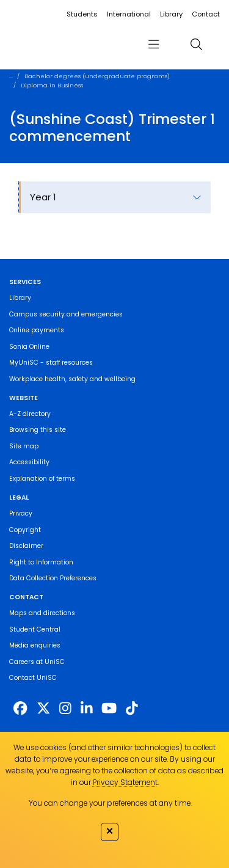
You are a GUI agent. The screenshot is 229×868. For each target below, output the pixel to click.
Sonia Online (29, 347)
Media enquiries (35, 645)
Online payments (37, 330)
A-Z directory (30, 414)
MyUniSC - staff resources (51, 363)
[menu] (153, 44)
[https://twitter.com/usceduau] (43, 709)
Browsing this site (38, 430)
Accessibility (29, 462)
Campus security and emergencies (66, 314)
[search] (196, 44)
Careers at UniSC (37, 662)
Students (82, 14)
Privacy (21, 513)
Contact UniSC (33, 678)
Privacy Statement (125, 782)
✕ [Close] (110, 831)
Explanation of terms (42, 479)
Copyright (25, 530)
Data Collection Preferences (53, 578)
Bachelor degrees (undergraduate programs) (97, 76)
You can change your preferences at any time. (110, 803)
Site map (24, 446)
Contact (206, 14)
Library (171, 14)
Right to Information (41, 562)
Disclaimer (26, 546)
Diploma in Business (52, 85)
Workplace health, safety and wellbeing (72, 379)
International (129, 14)
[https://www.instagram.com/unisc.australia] (65, 709)
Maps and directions (42, 613)
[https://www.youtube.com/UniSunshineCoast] (109, 709)
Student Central (35, 629)
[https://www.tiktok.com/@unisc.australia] (132, 709)
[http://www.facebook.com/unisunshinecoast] (20, 709)
